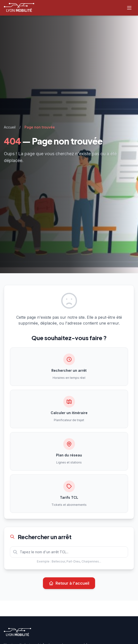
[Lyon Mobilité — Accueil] (19, 8)
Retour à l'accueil (69, 583)
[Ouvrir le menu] (129, 8)
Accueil (10, 127)
